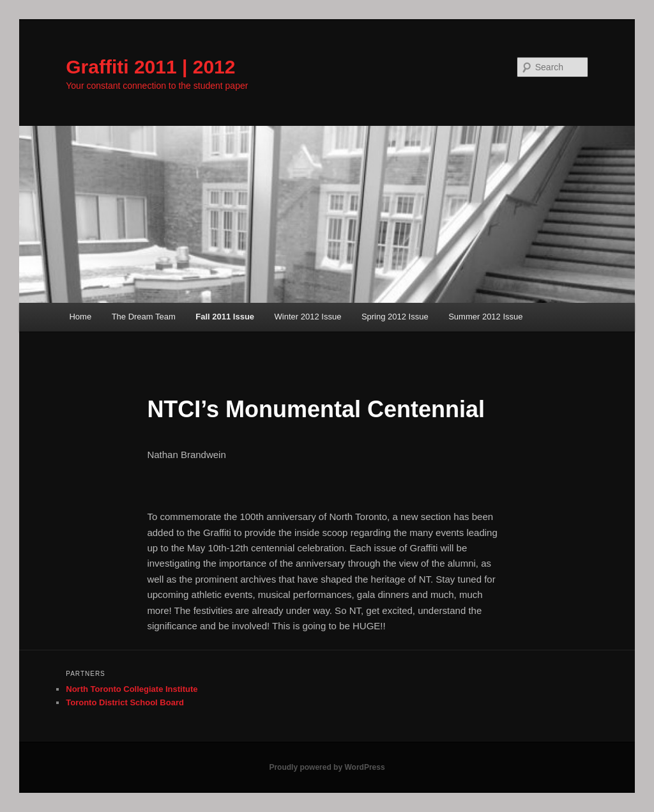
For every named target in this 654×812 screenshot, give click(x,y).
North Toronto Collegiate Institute (132, 689)
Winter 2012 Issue (308, 317)
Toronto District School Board (125, 702)
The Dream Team (144, 317)
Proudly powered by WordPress (327, 767)
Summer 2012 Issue (485, 317)
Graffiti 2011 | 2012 (150, 67)
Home (80, 317)
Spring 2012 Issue (395, 317)
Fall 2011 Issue (225, 317)
